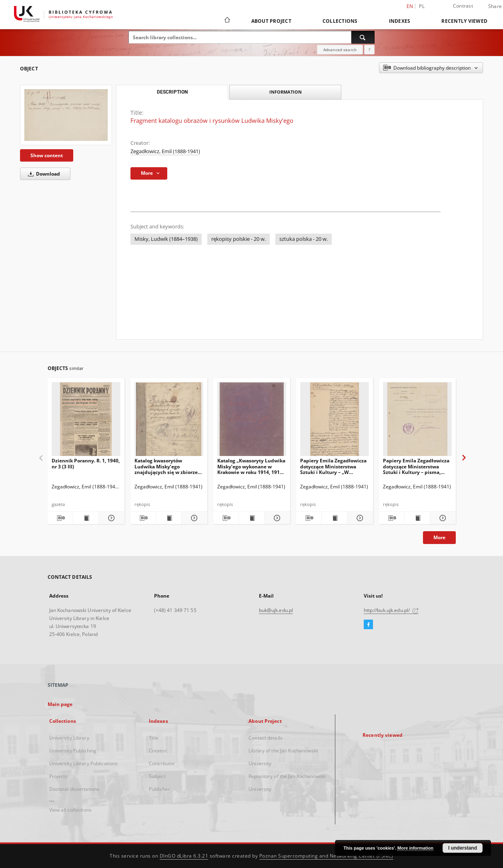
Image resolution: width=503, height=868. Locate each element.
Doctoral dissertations (74, 789)
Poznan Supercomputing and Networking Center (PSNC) (326, 856)
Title (154, 738)
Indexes (400, 21)
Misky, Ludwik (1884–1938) (166, 239)
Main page (60, 704)
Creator (158, 751)
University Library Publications (84, 763)
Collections (340, 21)
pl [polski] (422, 6)
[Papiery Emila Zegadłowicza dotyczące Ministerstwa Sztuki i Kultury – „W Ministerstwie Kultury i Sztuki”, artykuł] (335, 421)
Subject (157, 776)
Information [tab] (286, 92)
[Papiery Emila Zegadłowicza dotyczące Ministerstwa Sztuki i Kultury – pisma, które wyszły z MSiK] (417, 421)
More (439, 537)
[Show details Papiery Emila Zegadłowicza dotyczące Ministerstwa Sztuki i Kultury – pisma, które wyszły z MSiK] (442, 518)
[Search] (363, 37)
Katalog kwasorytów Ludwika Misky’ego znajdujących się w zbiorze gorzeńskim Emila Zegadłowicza (166, 466)
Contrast (463, 6)
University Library (69, 738)
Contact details (266, 738)
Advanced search (340, 50)
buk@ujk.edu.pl (276, 610)
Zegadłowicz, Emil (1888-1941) (165, 151)
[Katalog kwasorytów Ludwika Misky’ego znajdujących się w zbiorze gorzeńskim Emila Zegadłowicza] (169, 421)
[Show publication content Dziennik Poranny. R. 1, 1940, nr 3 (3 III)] (86, 518)
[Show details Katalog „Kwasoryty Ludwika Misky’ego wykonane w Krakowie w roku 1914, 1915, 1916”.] (276, 518)
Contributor (162, 763)
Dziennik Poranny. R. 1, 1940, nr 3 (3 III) (86, 463)
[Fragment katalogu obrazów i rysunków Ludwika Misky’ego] (66, 115)
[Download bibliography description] (60, 518)
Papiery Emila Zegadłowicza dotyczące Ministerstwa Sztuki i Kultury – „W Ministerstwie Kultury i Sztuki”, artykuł (333, 466)
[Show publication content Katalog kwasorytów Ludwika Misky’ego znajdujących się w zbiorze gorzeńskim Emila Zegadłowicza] (169, 518)
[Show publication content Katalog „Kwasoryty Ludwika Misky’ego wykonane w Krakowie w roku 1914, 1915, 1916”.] (251, 518)
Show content (47, 155)
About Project (271, 21)
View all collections (70, 810)
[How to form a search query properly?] (369, 50)
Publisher (159, 789)
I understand (463, 848)
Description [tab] (172, 92)
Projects (58, 776)
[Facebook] (368, 625)
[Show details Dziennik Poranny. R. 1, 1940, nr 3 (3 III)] (110, 518)
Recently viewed (464, 21)
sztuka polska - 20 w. (304, 239)
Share (495, 6)
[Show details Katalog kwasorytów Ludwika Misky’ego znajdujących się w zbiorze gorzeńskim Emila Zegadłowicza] (193, 518)
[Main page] (227, 21)
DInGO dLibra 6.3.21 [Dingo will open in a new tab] (184, 856)
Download (43, 174)
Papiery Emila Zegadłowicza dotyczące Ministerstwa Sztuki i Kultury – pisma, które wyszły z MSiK (416, 466)
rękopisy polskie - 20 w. (238, 239)
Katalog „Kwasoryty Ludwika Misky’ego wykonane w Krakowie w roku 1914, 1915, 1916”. (251, 466)
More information (415, 848)
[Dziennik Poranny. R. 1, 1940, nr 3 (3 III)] (86, 421)
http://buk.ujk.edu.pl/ (391, 610)
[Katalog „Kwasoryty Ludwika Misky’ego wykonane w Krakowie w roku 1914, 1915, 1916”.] (252, 421)
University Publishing (73, 751)
